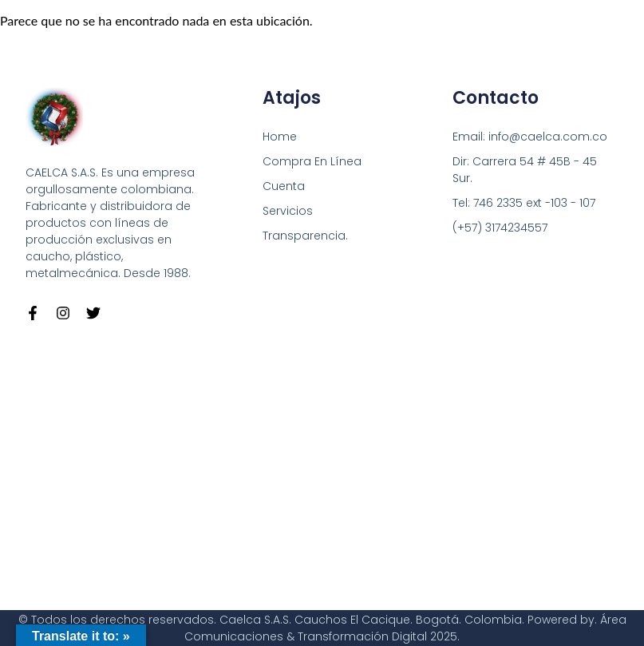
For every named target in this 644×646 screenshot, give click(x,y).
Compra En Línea (312, 161)
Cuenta (284, 186)
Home (280, 137)
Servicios (288, 211)
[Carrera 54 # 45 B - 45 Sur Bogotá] (322, 465)
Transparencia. (305, 236)
